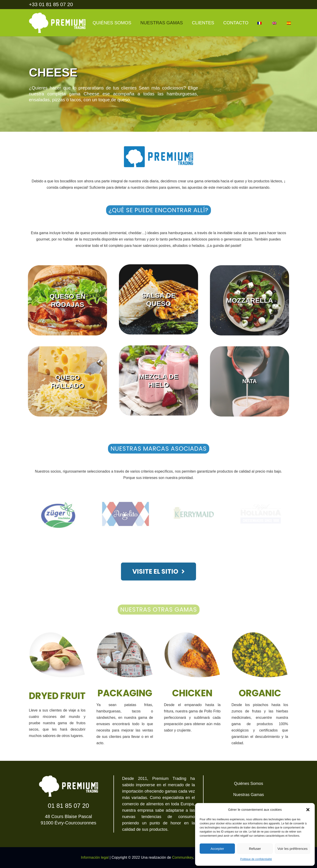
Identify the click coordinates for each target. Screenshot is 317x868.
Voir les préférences (293, 849)
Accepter (217, 849)
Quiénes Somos (249, 784)
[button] (308, 810)
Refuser (255, 849)
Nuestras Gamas (248, 795)
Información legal (95, 857)
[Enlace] (57, 23)
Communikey (183, 857)
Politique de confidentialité (256, 859)
